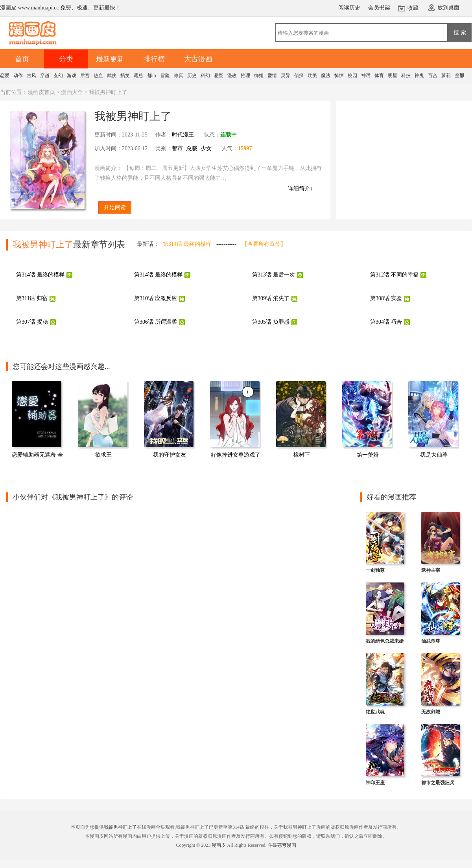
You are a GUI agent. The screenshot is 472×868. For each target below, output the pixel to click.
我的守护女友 (170, 455)
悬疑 (219, 76)
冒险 (165, 76)
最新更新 (110, 59)
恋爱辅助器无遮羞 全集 (40, 455)
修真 (179, 76)
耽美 (312, 76)
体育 (379, 76)
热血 (98, 76)
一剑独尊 (375, 570)
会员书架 (379, 8)
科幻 (205, 76)
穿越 (45, 76)
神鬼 (419, 76)
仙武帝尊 (431, 641)
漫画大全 (72, 92)
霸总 (138, 76)
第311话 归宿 (32, 298)
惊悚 (339, 76)
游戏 (72, 76)
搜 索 (460, 32)
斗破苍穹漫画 (282, 845)
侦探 (299, 76)
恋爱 (5, 76)
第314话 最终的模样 (187, 244)
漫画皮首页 (41, 92)
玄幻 (58, 76)
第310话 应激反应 (156, 298)
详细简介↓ (300, 189)
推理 (245, 76)
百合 (433, 76)
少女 (206, 148)
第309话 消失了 (271, 298)
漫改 (232, 76)
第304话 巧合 (386, 322)
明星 (393, 76)
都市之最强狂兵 (438, 783)
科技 (406, 76)
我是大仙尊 (434, 455)
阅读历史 (349, 8)
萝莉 (446, 76)
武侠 (112, 76)
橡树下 (302, 455)
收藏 (413, 8)
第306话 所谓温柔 (156, 322)
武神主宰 (431, 570)
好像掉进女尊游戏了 (236, 455)
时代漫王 (183, 135)
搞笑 (125, 76)
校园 (352, 76)
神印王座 (375, 783)
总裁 (192, 148)
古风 (31, 76)
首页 (22, 59)
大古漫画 (198, 59)
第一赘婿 (368, 455)
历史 (192, 76)
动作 (18, 76)
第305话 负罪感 (271, 322)
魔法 (326, 76)
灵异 (286, 76)
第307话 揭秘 (32, 322)
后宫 (85, 76)
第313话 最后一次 (274, 275)
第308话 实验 (386, 298)
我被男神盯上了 (120, 827)
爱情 (272, 76)
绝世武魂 (375, 712)
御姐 (259, 76)
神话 (366, 76)
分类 (66, 59)
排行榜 (154, 59)
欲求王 (103, 455)
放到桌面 (448, 8)
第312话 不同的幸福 (394, 275)
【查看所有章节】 (264, 244)
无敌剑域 (431, 712)
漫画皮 (219, 845)
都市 (152, 76)
